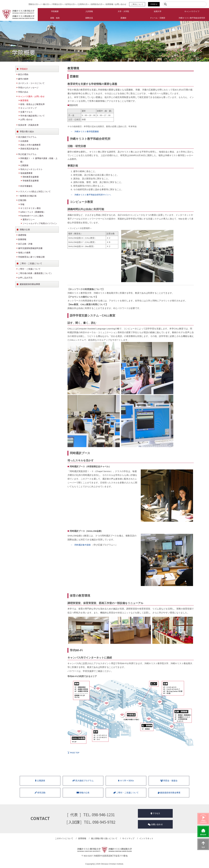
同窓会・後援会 (169, 781)
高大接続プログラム (27, 137)
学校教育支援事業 (31, 181)
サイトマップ (127, 839)
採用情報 (110, 4)
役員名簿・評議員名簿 (28, 125)
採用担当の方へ (98, 4)
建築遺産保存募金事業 (30, 284)
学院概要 (55, 11)
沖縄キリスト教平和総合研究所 (192, 18)
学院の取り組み (27, 131)
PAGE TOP (73, 753)
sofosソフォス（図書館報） (33, 212)
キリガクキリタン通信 (30, 208)
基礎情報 (22, 235)
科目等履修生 (26, 186)
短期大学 (158, 11)
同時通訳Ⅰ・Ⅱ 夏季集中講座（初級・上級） (39, 160)
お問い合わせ (121, 4)
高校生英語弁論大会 (29, 149)
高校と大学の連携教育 (30, 145)
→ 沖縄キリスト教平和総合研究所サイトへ (92, 195)
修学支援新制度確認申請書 (30, 248)
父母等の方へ (84, 4)
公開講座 (24, 165)
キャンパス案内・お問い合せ (31, 96)
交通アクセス (26, 112)
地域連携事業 (26, 173)
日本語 (154, 4)
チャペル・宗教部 (158, 18)
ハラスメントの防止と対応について (34, 192)
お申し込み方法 (25, 278)
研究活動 (40, 794)
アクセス (155, 815)
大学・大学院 (123, 11)
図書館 (123, 18)
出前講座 (24, 141)
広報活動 (22, 200)
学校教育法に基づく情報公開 (31, 257)
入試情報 (89, 11)
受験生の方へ (34, 4)
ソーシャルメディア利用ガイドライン (40, 223)
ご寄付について (137, 4)
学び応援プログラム (27, 154)
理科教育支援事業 (31, 177)
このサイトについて (67, 839)
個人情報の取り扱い (105, 839)
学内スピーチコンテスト (31, 169)
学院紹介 (24, 69)
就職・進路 (55, 18)
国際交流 (89, 18)
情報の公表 (25, 230)
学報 (22, 204)
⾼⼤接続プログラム (83, 781)
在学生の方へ (71, 4)
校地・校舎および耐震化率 (33, 104)
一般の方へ (46, 4)
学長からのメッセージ (28, 88)
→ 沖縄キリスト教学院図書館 (86, 131)
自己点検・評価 (25, 244)
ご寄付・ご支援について (31, 263)
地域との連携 (24, 253)
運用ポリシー (29, 220)
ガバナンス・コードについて (31, 83)
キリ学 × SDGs (126, 781)
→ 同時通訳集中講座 (81, 545)
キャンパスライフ (192, 11)
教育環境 (24, 100)
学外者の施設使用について (33, 116)
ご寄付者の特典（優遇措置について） (35, 273)
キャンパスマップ (28, 108)
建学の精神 (23, 79)
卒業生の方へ (58, 4)
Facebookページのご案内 (32, 216)
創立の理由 (23, 74)
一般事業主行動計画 (27, 196)
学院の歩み (23, 92)
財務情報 (22, 239)
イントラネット (144, 839)
